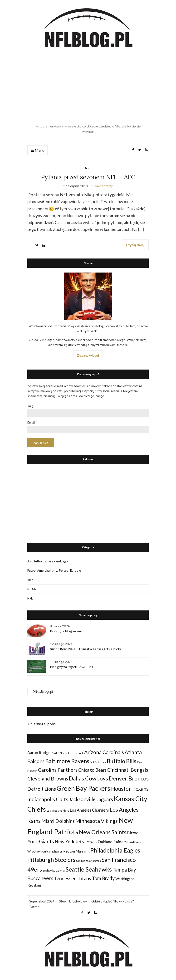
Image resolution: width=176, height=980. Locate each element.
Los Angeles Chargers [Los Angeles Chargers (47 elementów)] (89, 810)
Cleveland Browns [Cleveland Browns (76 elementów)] (48, 778)
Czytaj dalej (135, 245)
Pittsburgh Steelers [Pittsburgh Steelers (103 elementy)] (51, 860)
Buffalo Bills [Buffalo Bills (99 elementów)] (122, 761)
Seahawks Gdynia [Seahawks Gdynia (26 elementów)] (54, 870)
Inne (30, 580)
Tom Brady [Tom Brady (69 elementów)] (103, 878)
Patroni (35, 907)
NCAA (32, 589)
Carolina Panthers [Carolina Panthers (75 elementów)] (58, 770)
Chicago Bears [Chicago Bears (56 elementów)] (92, 770)
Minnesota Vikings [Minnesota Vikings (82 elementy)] (97, 821)
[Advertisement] (88, 87)
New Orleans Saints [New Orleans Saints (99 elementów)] (103, 832)
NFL (88, 168)
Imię (30, 406)
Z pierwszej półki (42, 724)
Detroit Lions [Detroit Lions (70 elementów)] (42, 789)
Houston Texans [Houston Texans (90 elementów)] (130, 789)
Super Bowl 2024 (42, 901)
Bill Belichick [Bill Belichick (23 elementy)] (98, 762)
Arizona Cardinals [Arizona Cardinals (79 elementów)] (104, 752)
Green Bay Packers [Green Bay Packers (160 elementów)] (83, 788)
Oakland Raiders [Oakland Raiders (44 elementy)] (112, 842)
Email (32, 423)
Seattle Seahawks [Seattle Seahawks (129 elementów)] (89, 869)
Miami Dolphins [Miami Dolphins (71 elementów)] (58, 821)
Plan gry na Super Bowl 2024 (71, 667)
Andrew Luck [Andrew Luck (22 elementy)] (76, 753)
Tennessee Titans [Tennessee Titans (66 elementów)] (73, 878)
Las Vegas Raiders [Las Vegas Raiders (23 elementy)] (58, 811)
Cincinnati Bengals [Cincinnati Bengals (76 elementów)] (128, 770)
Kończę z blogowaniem (68, 631)
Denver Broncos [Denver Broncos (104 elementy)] (129, 778)
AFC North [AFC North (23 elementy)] (61, 753)
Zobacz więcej (88, 355)
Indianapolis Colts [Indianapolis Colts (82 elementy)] (48, 799)
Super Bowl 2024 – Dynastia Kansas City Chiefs (85, 649)
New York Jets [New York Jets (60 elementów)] (69, 841)
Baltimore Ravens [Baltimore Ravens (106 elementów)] (67, 761)
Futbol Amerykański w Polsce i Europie (54, 570)
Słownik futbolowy (73, 901)
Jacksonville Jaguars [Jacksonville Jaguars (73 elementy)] (91, 799)
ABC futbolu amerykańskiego (48, 561)
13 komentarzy (102, 186)
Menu (37, 150)
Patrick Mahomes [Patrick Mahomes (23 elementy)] (52, 851)
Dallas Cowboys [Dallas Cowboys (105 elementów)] (88, 778)
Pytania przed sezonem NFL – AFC (88, 177)
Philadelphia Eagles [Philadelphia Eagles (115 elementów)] (115, 850)
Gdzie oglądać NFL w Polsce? (113, 901)
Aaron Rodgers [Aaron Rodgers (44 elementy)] (40, 753)
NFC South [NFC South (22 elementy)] (91, 842)
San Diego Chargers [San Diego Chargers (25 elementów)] (88, 861)
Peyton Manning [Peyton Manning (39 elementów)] (76, 851)
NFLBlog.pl (43, 691)
